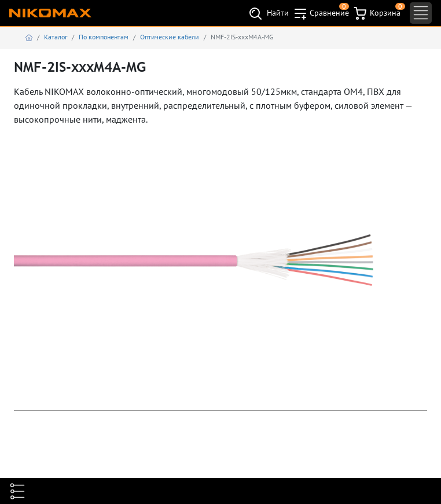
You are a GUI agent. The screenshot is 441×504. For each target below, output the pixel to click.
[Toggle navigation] (421, 13)
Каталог (56, 37)
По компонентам (104, 37)
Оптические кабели (170, 37)
